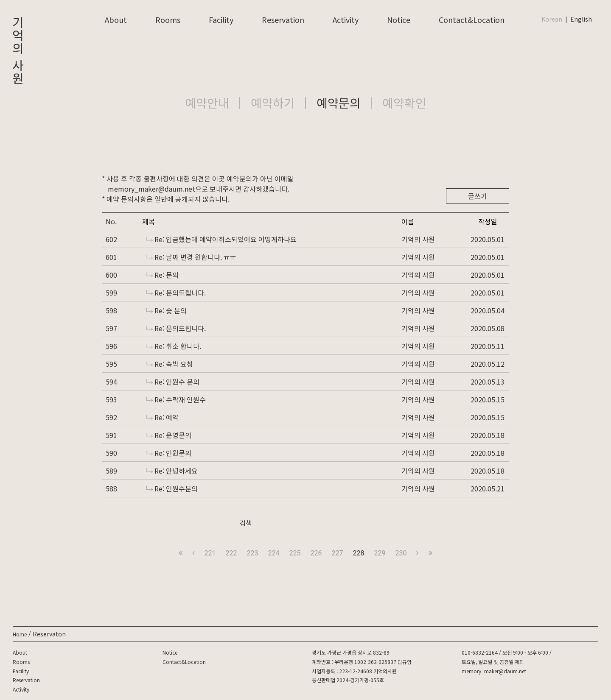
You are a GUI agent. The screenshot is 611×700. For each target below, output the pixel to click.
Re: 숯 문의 (167, 310)
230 (401, 553)
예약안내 (207, 103)
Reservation (283, 20)
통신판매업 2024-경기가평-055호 (348, 680)
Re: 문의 (163, 275)
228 (358, 553)
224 (274, 553)
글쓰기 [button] (478, 196)
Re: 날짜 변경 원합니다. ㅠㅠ (191, 257)
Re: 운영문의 (169, 435)
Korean (552, 19)
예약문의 (339, 103)
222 (231, 553)
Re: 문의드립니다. (176, 293)
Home (20, 634)
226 (316, 553)
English (581, 19)
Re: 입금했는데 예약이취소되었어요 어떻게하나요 (221, 239)
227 (337, 553)
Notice (399, 20)
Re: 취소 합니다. (174, 346)
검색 (246, 523)
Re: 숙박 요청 (170, 364)
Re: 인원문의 (169, 453)
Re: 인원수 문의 (173, 382)
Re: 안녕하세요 (172, 471)
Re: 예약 (163, 417)
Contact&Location (472, 20)
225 (295, 553)
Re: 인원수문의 (172, 488)
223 (253, 553)
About (116, 20)
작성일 (488, 221)
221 (210, 553)
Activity (346, 20)
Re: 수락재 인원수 (176, 399)
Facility (221, 20)
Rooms (168, 20)
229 (380, 553)
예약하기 (273, 103)
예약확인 (404, 103)
